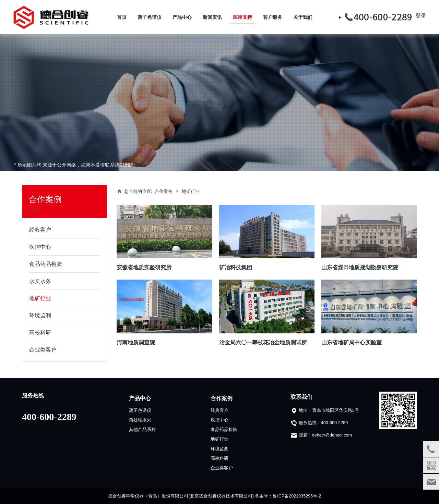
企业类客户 (43, 349)
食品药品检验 (46, 264)
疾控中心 (40, 247)
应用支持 (242, 17)
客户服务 (273, 17)
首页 (122, 17)
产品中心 (182, 17)
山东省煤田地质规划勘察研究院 (360, 267)
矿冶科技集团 (236, 267)
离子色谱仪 (150, 17)
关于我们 (303, 17)
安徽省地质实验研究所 (144, 267)
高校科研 (40, 332)
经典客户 (40, 230)
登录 (421, 15)
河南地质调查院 (136, 342)
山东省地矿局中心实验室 (352, 342)
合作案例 (164, 191)
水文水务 (40, 281)
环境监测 (40, 315)
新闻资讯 (212, 17)
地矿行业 (40, 298)
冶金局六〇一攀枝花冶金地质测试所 (263, 342)
